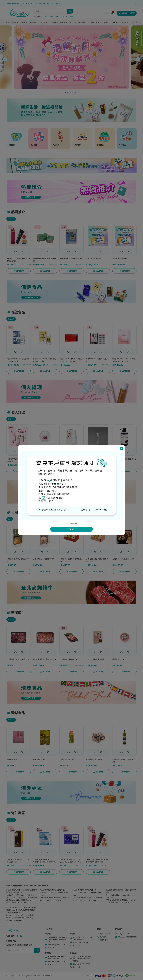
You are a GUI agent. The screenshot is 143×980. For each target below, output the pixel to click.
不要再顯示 (73, 523)
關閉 (71, 529)
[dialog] (71, 490)
